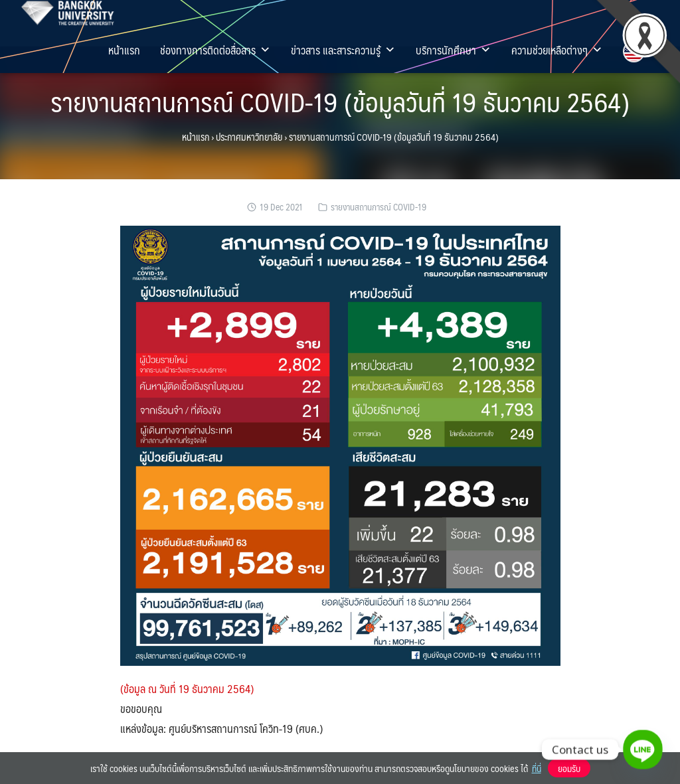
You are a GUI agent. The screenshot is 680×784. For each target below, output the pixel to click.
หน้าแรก (124, 50)
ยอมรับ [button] (569, 768)
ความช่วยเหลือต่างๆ (557, 50)
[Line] (643, 749)
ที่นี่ (537, 768)
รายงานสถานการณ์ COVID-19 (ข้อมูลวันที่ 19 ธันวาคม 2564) (340, 101)
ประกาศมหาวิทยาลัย (249, 137)
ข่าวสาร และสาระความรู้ (343, 50)
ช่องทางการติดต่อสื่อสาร (215, 50)
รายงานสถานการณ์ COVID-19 (379, 207)
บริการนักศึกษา (454, 50)
